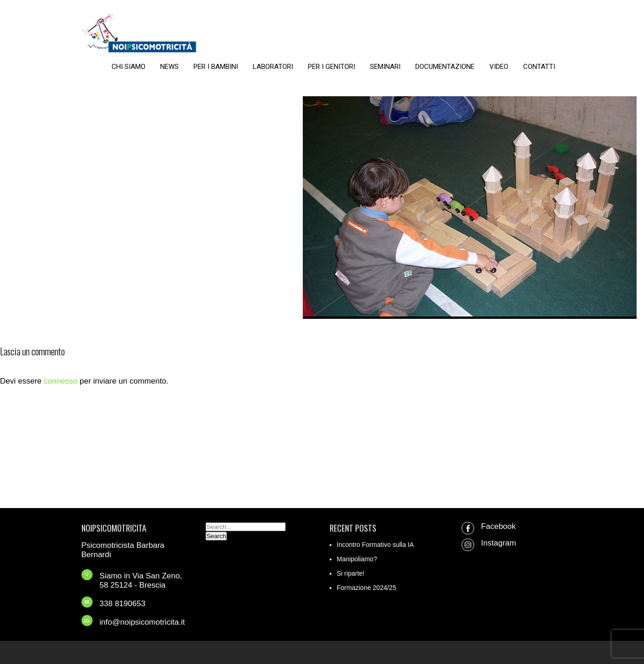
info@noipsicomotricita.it (142, 622)
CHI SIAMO (128, 67)
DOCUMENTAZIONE (445, 67)
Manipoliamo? (357, 559)
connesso (60, 381)
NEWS (169, 67)
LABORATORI (273, 67)
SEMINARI (385, 67)
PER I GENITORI (331, 67)
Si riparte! (350, 573)
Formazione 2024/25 (366, 588)
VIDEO (499, 67)
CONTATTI (539, 67)
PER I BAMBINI (216, 67)
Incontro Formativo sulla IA (375, 545)
